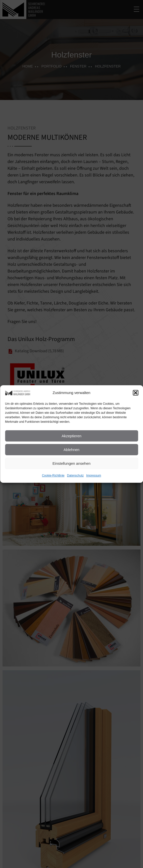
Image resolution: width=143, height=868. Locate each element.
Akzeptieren (71, 436)
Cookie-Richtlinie (53, 475)
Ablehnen (71, 450)
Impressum (94, 475)
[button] (135, 393)
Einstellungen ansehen (72, 463)
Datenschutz (76, 475)
